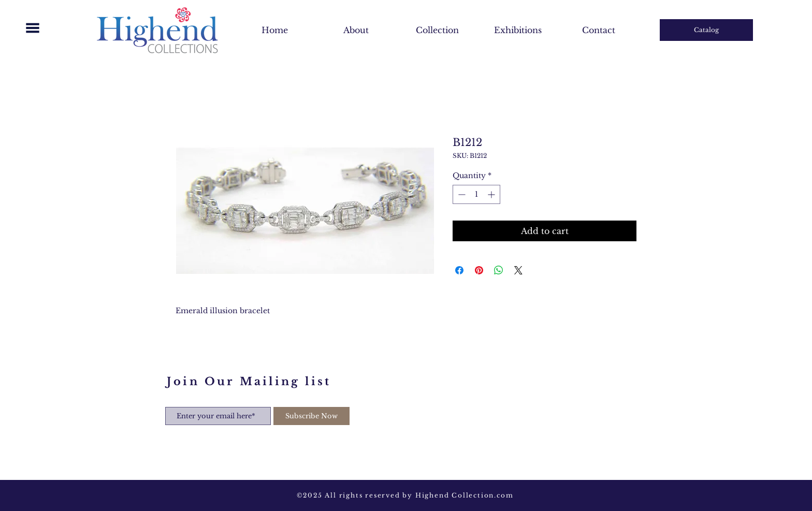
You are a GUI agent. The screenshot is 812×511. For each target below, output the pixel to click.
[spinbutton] (476, 194)
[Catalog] (706, 30)
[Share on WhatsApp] (499, 270)
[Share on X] (518, 270)
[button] (33, 28)
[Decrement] (461, 194)
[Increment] (492, 194)
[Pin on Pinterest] (479, 270)
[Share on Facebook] (459, 270)
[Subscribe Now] (311, 416)
